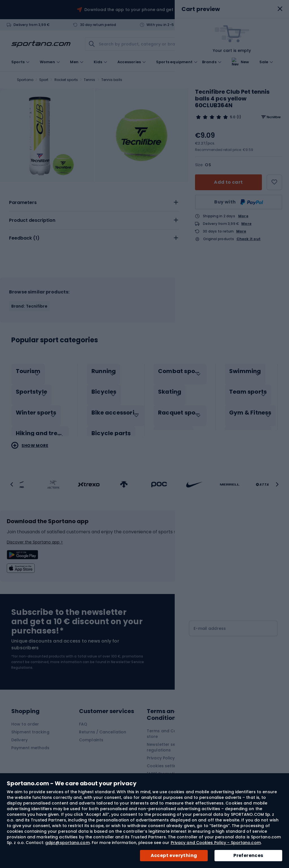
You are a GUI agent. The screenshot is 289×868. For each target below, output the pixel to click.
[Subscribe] (233, 650)
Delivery (19, 740)
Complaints (91, 740)
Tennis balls (112, 80)
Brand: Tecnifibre (29, 306)
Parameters (23, 202)
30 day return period (98, 25)
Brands (209, 62)
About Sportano (231, 724)
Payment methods (30, 748)
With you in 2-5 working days (172, 25)
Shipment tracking (30, 732)
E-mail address (210, 628)
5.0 (233, 117)
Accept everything (174, 855)
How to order (25, 724)
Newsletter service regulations (166, 747)
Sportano (25, 80)
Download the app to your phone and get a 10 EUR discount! (148, 10)
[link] (242, 44)
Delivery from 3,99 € (32, 25)
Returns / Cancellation (103, 732)
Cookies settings (164, 766)
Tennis (90, 80)
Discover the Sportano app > (35, 542)
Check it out (249, 239)
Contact (236, 25)
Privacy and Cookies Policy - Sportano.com (216, 843)
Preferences (248, 855)
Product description (32, 220)
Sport (44, 80)
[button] (12, 485)
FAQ (83, 724)
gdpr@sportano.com (67, 843)
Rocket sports (66, 80)
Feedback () (24, 238)
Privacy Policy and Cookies (175, 758)
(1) (239, 117)
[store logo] (41, 44)
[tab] (94, 203)
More (243, 216)
